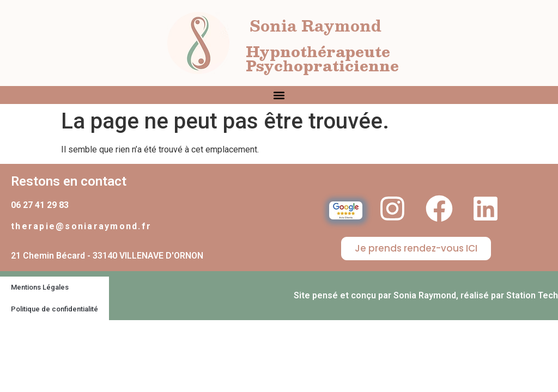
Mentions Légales (40, 287)
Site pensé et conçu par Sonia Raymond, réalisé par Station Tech (426, 295)
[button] (279, 95)
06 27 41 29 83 (40, 205)
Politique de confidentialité (54, 309)
